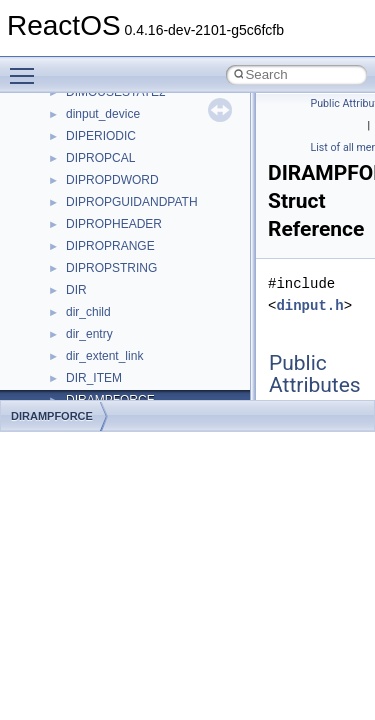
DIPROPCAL (100, 158)
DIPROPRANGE (110, 246)
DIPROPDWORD (112, 180)
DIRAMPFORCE (52, 416)
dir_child (88, 312)
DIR (76, 290)
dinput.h (309, 305)
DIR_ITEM (94, 378)
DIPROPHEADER (114, 224)
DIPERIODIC (101, 136)
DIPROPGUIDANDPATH (132, 202)
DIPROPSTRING (111, 268)
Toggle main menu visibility (27, 67)
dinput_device (103, 114)
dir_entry (89, 334)
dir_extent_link (104, 356)
